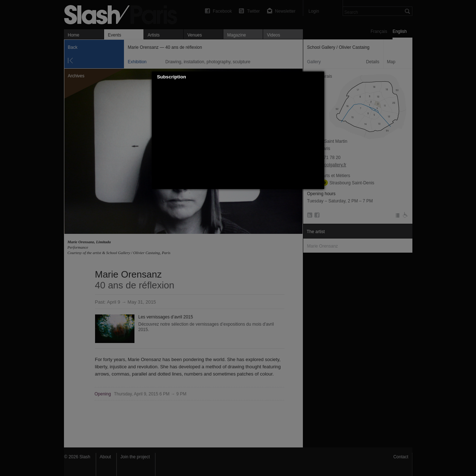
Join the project (135, 457)
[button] (319, 77)
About (105, 457)
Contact (401, 457)
